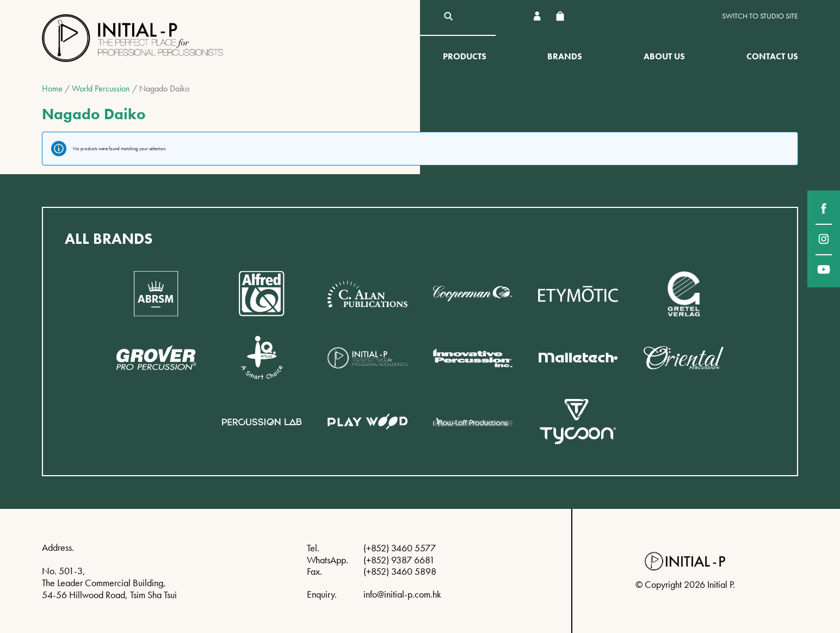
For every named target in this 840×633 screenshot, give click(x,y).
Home (52, 88)
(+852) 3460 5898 (400, 571)
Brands (565, 56)
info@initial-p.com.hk (402, 594)
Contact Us (772, 56)
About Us (664, 56)
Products (465, 56)
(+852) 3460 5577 (400, 548)
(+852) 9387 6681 (399, 560)
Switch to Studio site (760, 16)
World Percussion (101, 88)
